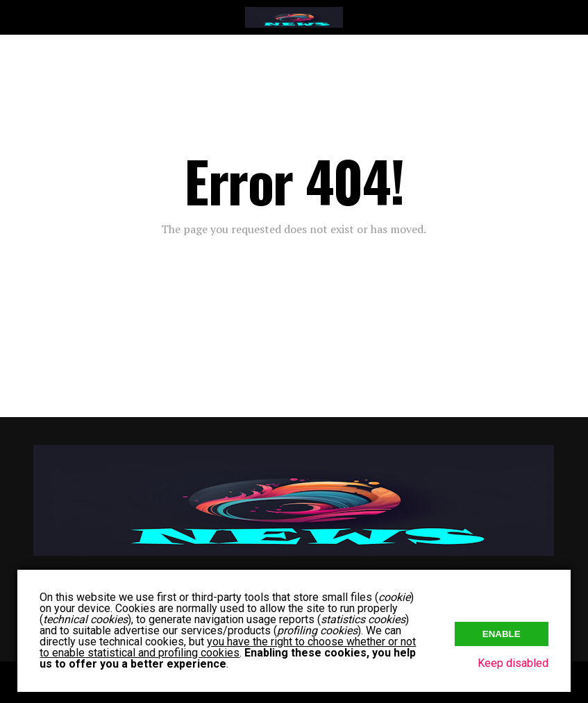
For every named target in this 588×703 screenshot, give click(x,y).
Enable (502, 634)
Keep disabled (513, 663)
